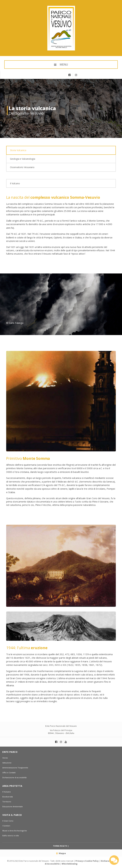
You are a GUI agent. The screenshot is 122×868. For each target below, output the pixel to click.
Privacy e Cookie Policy (87, 861)
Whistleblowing (69, 864)
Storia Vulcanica (18, 150)
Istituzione (7, 763)
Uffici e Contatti (9, 773)
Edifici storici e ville (11, 836)
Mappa (61, 853)
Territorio (7, 802)
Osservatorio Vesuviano (22, 167)
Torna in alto (61, 846)
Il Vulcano (15, 183)
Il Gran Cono (8, 821)
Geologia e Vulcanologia (23, 159)
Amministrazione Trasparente (15, 768)
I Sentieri (6, 826)
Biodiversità (8, 797)
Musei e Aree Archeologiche (15, 831)
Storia (5, 758)
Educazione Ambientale (13, 806)
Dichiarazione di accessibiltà (14, 777)
